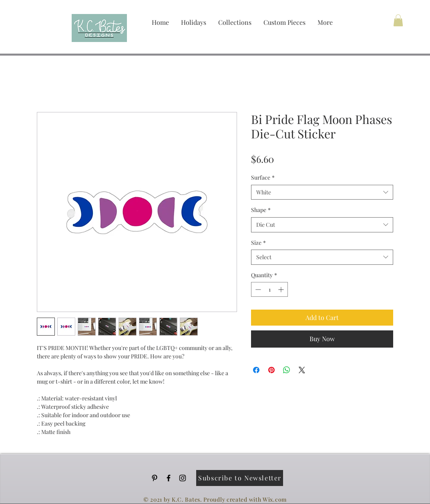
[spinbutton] (269, 289)
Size (258, 243)
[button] (398, 20)
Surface (263, 177)
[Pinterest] (155, 478)
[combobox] (322, 192)
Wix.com (275, 499)
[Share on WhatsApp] (287, 370)
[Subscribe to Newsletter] (240, 478)
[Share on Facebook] (256, 370)
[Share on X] (302, 370)
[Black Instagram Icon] (183, 478)
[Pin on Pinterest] (271, 370)
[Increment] (282, 289)
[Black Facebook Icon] (169, 478)
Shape (261, 210)
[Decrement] (257, 289)
